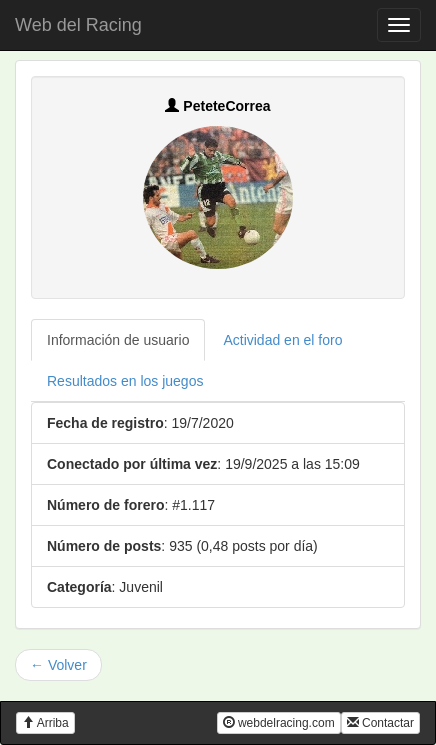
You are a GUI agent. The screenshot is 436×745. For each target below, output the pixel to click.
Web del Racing (78, 25)
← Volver (58, 665)
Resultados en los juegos (125, 381)
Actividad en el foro (282, 340)
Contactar (380, 723)
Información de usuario (118, 340)
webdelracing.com (279, 723)
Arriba (45, 723)
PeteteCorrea (217, 106)
